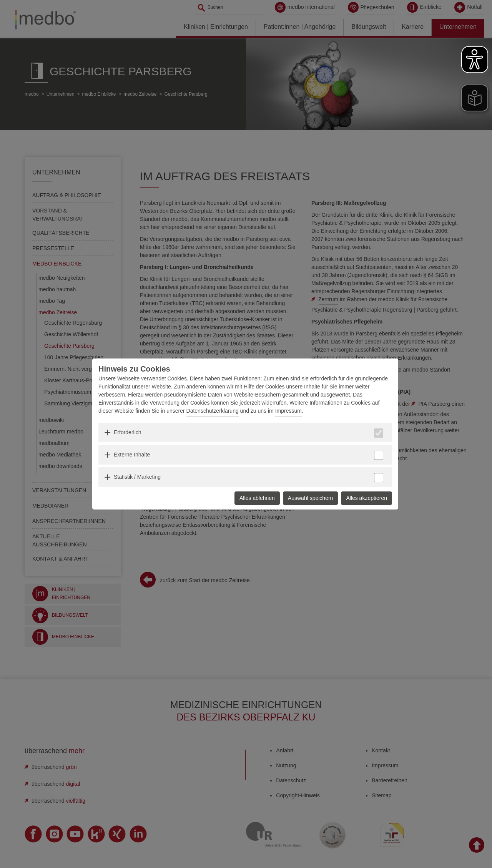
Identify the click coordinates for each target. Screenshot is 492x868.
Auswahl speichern (311, 498)
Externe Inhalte (132, 455)
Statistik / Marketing (137, 477)
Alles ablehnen (257, 498)
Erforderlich (128, 432)
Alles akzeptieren (367, 498)
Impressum (288, 411)
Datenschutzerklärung (213, 411)
